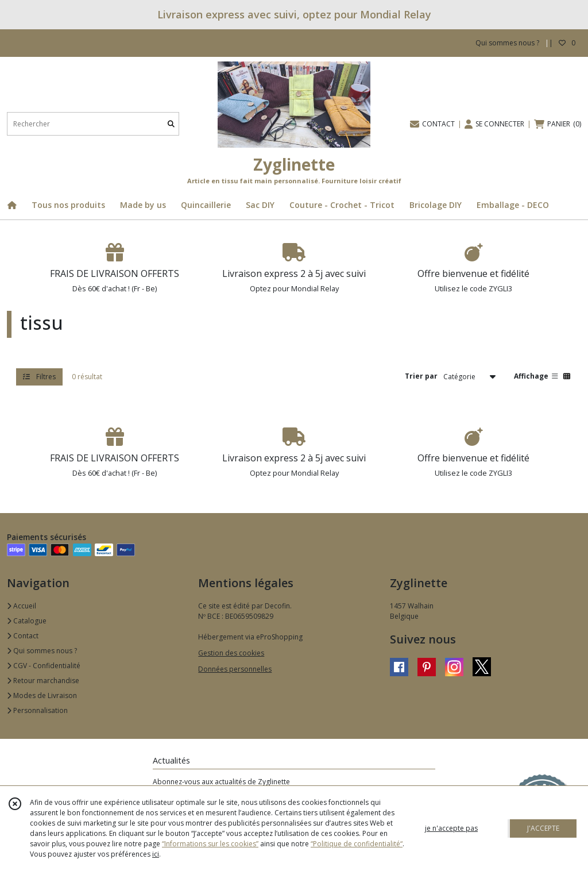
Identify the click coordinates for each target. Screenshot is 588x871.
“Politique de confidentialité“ (357, 844)
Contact (23, 636)
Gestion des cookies (231, 653)
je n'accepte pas (451, 828)
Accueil (22, 606)
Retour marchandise (43, 681)
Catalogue (27, 621)
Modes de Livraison (42, 695)
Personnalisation (37, 710)
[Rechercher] (171, 124)
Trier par (421, 376)
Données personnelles (235, 669)
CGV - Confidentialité (44, 666)
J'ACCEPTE (543, 828)
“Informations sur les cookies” (210, 844)
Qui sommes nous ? (42, 651)
